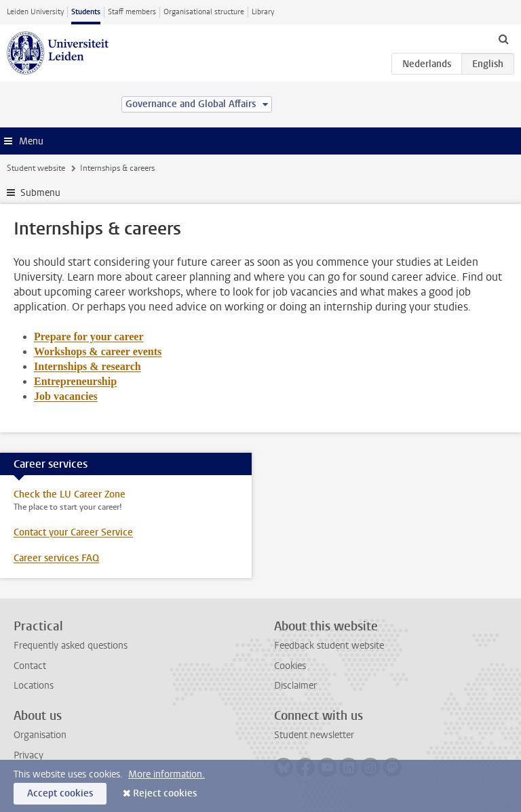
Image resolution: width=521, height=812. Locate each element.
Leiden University (35, 12)
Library (263, 12)
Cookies (290, 666)
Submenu (40, 193)
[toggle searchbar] (503, 39)
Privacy (28, 755)
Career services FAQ (56, 558)
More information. (167, 774)
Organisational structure (204, 12)
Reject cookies (165, 793)
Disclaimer (295, 686)
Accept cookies (60, 793)
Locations (34, 686)
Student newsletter (314, 735)
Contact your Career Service (73, 532)
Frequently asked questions (71, 646)
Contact (30, 666)
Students (86, 12)
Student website (36, 168)
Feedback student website (329, 646)
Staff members (132, 12)
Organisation (40, 735)
